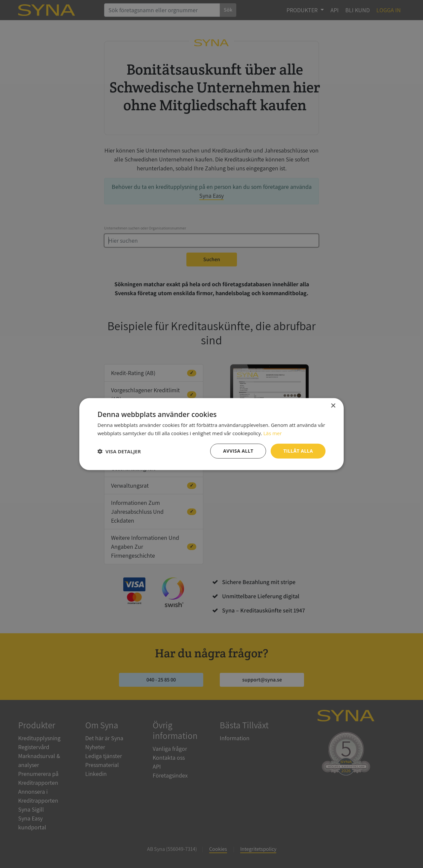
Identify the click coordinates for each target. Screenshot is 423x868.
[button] (119, 451)
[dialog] (211, 434)
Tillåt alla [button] (298, 451)
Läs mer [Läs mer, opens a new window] (273, 433)
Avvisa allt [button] (238, 451)
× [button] (333, 406)
